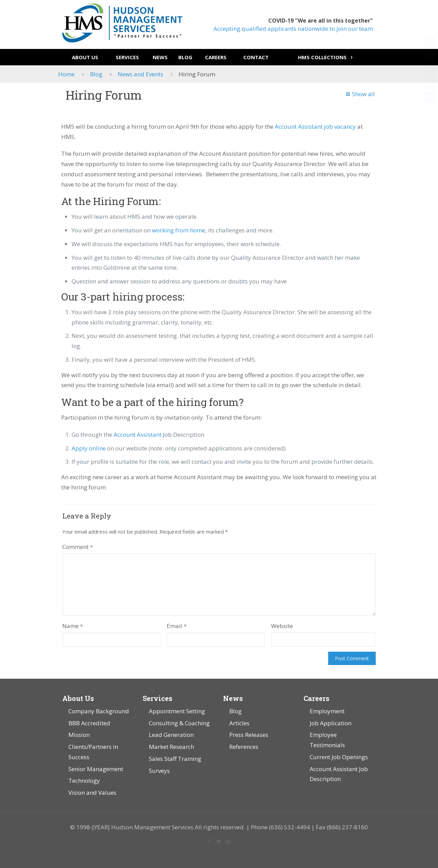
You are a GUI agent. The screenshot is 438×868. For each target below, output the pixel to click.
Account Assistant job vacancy (315, 126)
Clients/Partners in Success (93, 752)
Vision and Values (92, 793)
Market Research (171, 747)
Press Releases (249, 735)
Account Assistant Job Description (339, 774)
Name (73, 626)
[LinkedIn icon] (228, 841)
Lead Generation (171, 735)
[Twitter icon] (219, 841)
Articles (239, 723)
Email (177, 626)
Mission (79, 735)
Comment (78, 547)
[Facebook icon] (210, 841)
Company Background (99, 711)
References (244, 747)
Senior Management (96, 769)
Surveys (159, 771)
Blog (96, 74)
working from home (179, 230)
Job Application (331, 723)
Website (282, 626)
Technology (84, 781)
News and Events (140, 74)
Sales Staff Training (175, 759)
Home (66, 74)
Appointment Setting (177, 711)
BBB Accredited (89, 723)
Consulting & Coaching (179, 723)
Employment (327, 711)
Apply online (89, 448)
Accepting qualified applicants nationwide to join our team (293, 29)
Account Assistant (138, 435)
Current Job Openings (339, 757)
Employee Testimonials (327, 740)
